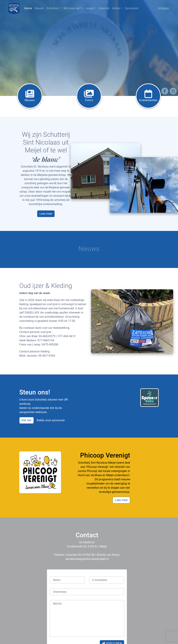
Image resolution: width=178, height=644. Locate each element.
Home (28, 8)
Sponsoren (132, 8)
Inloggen (164, 8)
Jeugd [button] (90, 8)
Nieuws (39, 8)
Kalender (104, 8)
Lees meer (46, 214)
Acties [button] (116, 8)
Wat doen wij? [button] (72, 8)
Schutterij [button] (53, 8)
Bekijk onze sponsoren (51, 420)
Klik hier (27, 420)
